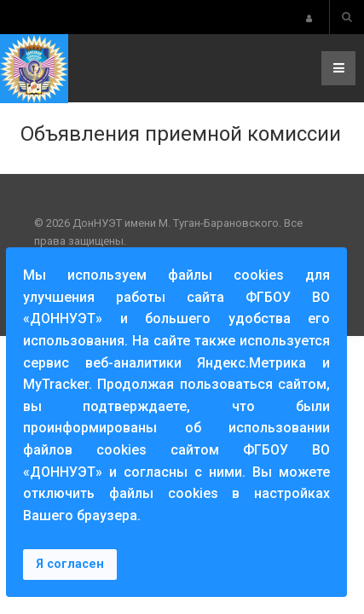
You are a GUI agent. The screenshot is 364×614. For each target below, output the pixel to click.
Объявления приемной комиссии (181, 134)
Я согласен (70, 564)
